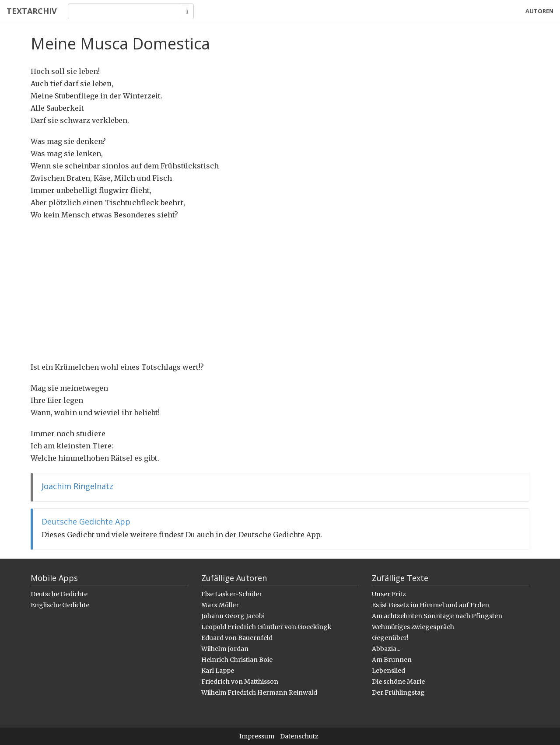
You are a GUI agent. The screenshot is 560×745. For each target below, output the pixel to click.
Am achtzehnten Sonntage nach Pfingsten (437, 616)
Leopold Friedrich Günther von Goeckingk (266, 627)
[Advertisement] (280, 291)
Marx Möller (220, 605)
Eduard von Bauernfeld (237, 638)
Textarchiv (32, 11)
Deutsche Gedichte (59, 594)
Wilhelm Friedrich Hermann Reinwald (259, 693)
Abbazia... (386, 649)
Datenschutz (299, 736)
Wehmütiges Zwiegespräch (413, 627)
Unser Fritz (389, 594)
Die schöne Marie (398, 682)
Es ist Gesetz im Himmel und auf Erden (430, 605)
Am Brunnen (392, 660)
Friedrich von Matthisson (240, 682)
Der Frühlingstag (398, 693)
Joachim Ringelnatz (77, 486)
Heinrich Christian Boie (237, 660)
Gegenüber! (390, 638)
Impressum (257, 736)
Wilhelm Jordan (225, 649)
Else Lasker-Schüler (232, 594)
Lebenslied (388, 671)
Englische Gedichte (60, 605)
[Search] (124, 11)
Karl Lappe (218, 671)
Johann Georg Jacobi (233, 616)
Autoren (539, 11)
